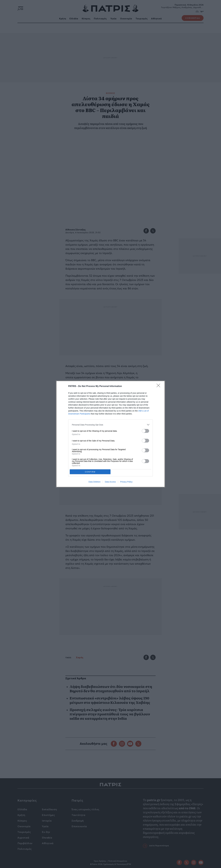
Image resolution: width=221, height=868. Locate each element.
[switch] (145, 431)
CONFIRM (90, 472)
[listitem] (111, 425)
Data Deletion (95, 482)
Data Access (110, 482)
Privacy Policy (126, 482)
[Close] (159, 386)
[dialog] (111, 434)
